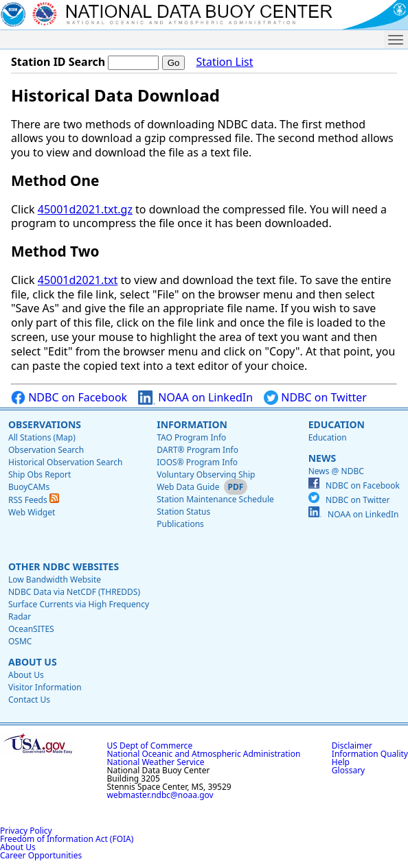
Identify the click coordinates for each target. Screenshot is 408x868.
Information (192, 424)
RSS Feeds (34, 500)
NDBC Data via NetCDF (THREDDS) (74, 592)
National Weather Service (156, 762)
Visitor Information (45, 687)
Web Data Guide (188, 487)
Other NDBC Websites (64, 566)
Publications (180, 524)
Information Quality (370, 754)
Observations (45, 424)
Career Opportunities (41, 855)
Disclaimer (352, 746)
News (322, 458)
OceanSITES (31, 629)
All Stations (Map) (42, 437)
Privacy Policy (26, 831)
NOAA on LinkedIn (195, 398)
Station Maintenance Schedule (215, 499)
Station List (224, 62)
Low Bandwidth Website (55, 579)
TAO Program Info (191, 437)
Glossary (348, 770)
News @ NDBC (336, 471)
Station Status (183, 512)
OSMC (20, 641)
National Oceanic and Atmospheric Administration (204, 754)
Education (337, 424)
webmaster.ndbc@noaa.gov (160, 795)
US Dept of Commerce (150, 746)
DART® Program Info (197, 450)
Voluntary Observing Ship (206, 474)
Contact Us (29, 700)
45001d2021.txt (78, 280)
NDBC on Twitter (315, 398)
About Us (33, 662)
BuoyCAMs (29, 487)
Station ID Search (58, 62)
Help (341, 762)
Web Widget (32, 512)
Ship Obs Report (39, 474)
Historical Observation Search (65, 462)
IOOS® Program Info (197, 462)
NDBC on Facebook (69, 398)
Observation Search (46, 450)
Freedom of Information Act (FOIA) (67, 839)
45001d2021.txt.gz (85, 209)
